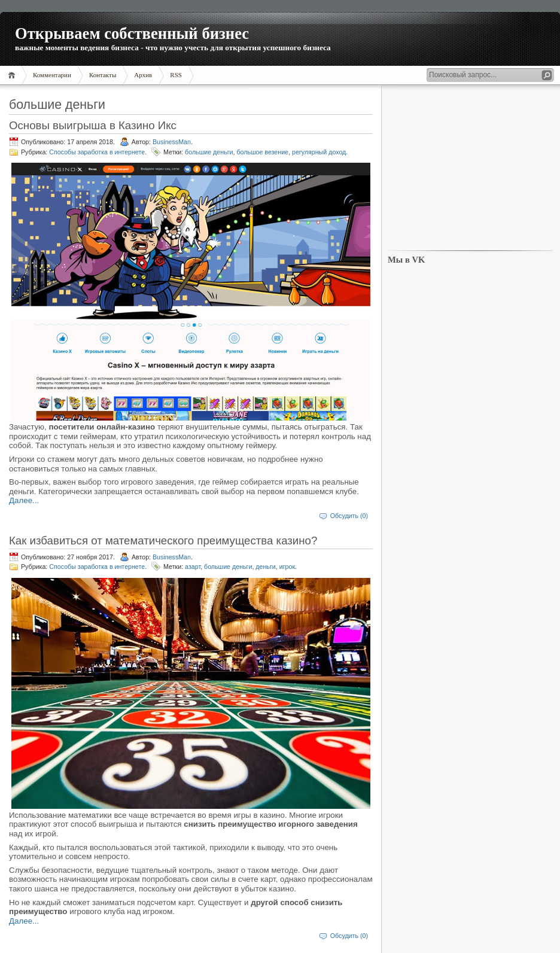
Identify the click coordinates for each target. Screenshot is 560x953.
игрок (287, 567)
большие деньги (209, 152)
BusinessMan (172, 142)
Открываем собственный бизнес (132, 34)
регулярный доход (319, 152)
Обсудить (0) (349, 516)
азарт (193, 567)
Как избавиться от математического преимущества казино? (163, 541)
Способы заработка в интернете (97, 152)
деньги (265, 567)
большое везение (262, 152)
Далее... (24, 500)
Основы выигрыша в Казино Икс (93, 125)
